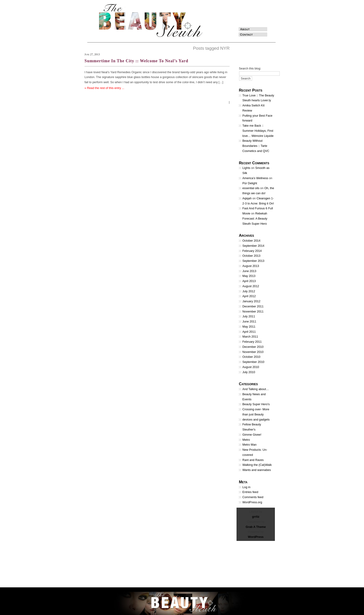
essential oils (251, 188)
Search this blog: (250, 68)
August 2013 (251, 266)
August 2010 (251, 367)
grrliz (256, 517)
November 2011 (253, 311)
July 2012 (249, 291)
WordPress (256, 537)
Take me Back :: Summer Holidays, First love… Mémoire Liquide (258, 131)
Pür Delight (250, 183)
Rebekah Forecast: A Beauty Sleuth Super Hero (255, 219)
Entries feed (250, 492)
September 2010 (253, 362)
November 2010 (253, 352)
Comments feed (253, 497)
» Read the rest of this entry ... (104, 88)
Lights (246, 168)
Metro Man (249, 445)
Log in (246, 487)
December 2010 (253, 347)
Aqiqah (247, 198)
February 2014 (252, 251)
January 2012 (251, 301)
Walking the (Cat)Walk (257, 465)
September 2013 (253, 261)
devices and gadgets (256, 419)
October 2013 (251, 256)
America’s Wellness (255, 178)
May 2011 (249, 327)
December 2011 (253, 306)
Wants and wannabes (257, 470)
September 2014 (253, 246)
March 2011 (250, 337)
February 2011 (252, 342)
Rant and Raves (253, 460)
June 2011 (249, 321)
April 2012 (249, 296)
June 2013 (249, 271)
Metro (246, 440)
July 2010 (249, 372)
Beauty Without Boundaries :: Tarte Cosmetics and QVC (256, 146)
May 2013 (249, 276)
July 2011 (249, 316)
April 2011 (249, 332)
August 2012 (251, 286)
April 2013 (249, 281)
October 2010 (251, 357)
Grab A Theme (256, 527)
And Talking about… (256, 389)
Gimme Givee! (252, 435)
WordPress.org (252, 502)
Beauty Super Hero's (256, 404)
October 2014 (251, 241)
